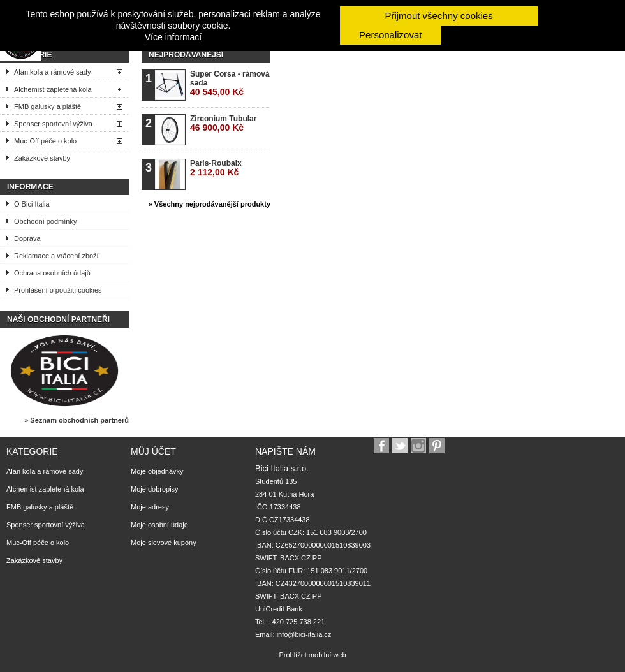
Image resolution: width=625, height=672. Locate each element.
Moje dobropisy (155, 489)
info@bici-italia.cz (304, 634)
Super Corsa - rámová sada (230, 83)
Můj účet (153, 451)
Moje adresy (150, 507)
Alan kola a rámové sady (52, 72)
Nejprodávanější (186, 55)
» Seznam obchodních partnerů (77, 420)
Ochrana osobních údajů (52, 273)
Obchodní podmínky (45, 221)
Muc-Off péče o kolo (45, 141)
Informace (30, 187)
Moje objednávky (157, 471)
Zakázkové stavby (42, 158)
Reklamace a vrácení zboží (56, 256)
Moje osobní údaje (159, 525)
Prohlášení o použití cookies (58, 290)
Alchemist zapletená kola (53, 89)
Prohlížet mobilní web (312, 655)
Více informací (173, 37)
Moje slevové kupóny (164, 543)
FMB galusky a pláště (48, 106)
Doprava (27, 238)
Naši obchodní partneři (58, 319)
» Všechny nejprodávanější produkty (210, 204)
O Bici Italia (32, 204)
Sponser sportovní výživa (53, 124)
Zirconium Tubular (223, 123)
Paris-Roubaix (216, 168)
